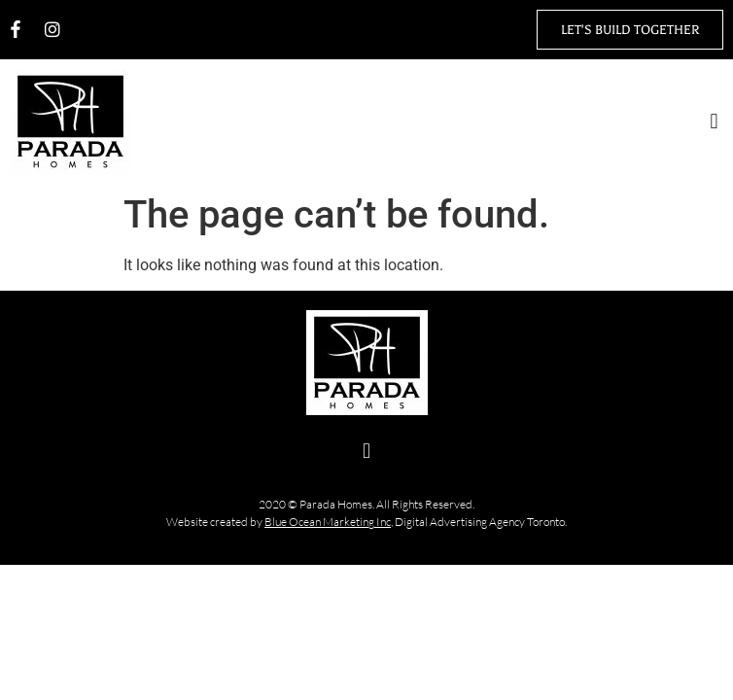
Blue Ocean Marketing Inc (328, 522)
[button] (714, 122)
